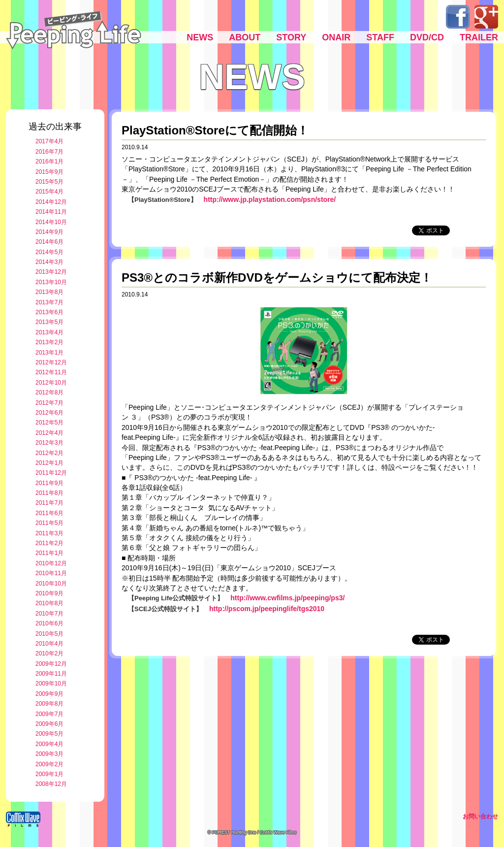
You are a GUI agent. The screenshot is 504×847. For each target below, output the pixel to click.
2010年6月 (49, 623)
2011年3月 (49, 533)
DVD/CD (427, 37)
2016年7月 (49, 152)
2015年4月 (49, 192)
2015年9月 (49, 172)
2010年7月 (49, 614)
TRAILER (479, 37)
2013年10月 (51, 282)
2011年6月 (49, 513)
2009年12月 (51, 664)
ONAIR (336, 37)
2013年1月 (49, 353)
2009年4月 (49, 744)
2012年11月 (51, 372)
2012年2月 (49, 453)
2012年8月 (49, 392)
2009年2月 (49, 764)
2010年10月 (51, 584)
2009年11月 (51, 674)
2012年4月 (49, 433)
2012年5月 (49, 423)
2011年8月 (49, 493)
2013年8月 (49, 292)
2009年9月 (49, 694)
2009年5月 (49, 734)
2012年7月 (49, 403)
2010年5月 (49, 634)
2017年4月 (49, 141)
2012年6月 (49, 413)
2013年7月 (49, 302)
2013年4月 (49, 332)
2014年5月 (49, 252)
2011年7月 (49, 503)
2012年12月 (51, 362)
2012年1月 (49, 463)
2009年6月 (49, 724)
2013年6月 (49, 312)
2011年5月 (49, 523)
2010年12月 (51, 563)
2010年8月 (49, 603)
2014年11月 (51, 212)
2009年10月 (51, 684)
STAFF (380, 37)
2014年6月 (49, 242)
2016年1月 (49, 162)
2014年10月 (51, 222)
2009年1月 (49, 774)
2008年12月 (51, 784)
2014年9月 (49, 232)
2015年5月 (49, 182)
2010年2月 (49, 653)
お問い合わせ (480, 816)
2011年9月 (49, 483)
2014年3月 (49, 262)
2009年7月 (49, 714)
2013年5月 (49, 322)
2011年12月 (51, 473)
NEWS (200, 37)
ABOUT (245, 37)
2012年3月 (49, 443)
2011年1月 (49, 553)
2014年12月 (51, 202)
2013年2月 (49, 342)
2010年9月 (49, 593)
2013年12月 (51, 272)
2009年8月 (49, 704)
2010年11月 (51, 573)
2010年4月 (49, 644)
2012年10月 (51, 383)
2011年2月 (49, 543)
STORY (291, 37)
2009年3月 (49, 754)
